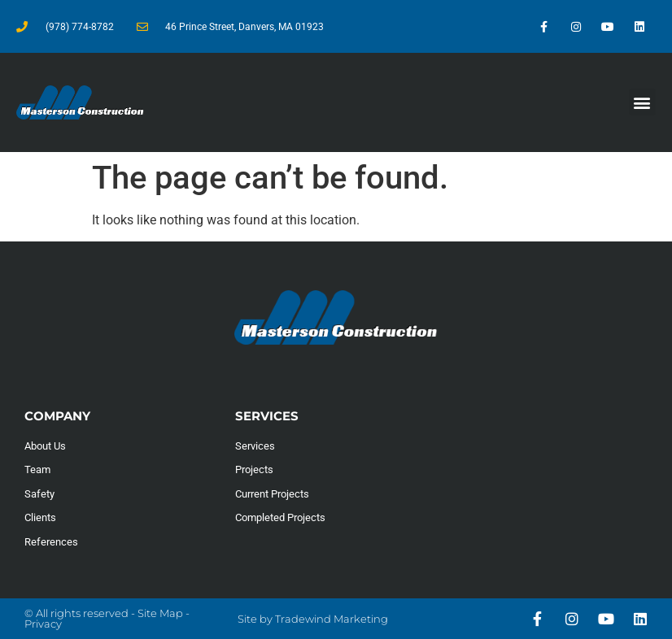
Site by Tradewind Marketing (313, 619)
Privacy (43, 624)
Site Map (160, 613)
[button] (642, 102)
